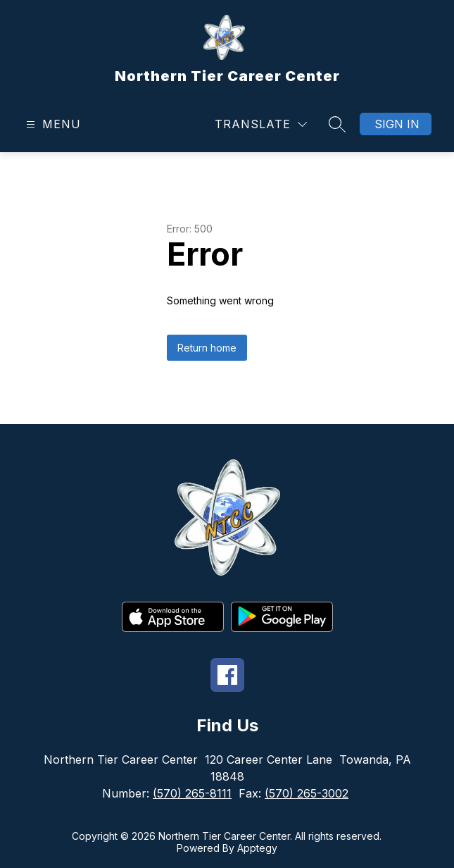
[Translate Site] (261, 124)
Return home (207, 348)
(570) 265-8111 (192, 793)
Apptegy (257, 848)
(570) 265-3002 (307, 793)
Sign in (397, 124)
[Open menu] (52, 124)
